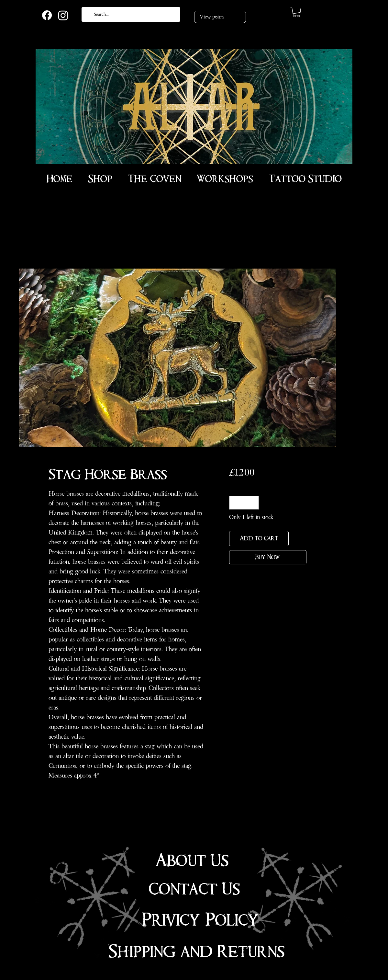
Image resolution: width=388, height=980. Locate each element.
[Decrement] (235, 503)
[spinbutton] (244, 503)
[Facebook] (47, 15)
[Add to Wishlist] (299, 539)
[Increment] (253, 503)
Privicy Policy (200, 920)
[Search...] (130, 14)
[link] (296, 12)
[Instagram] (63, 15)
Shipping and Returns (196, 951)
